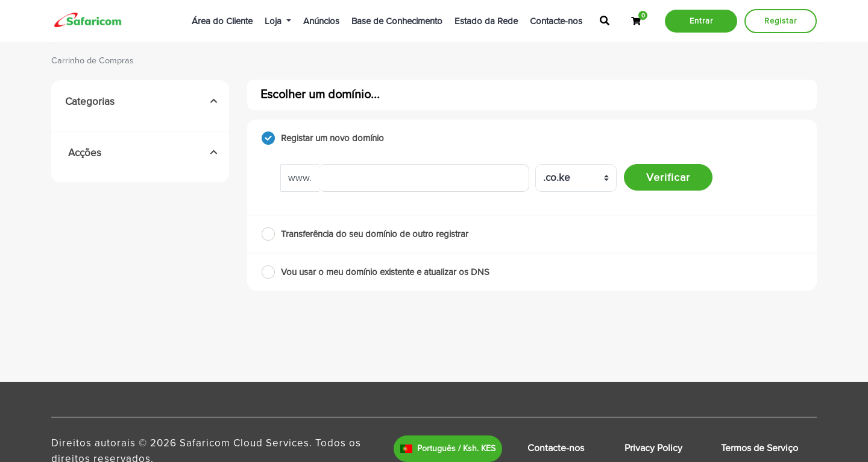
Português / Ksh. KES (448, 448)
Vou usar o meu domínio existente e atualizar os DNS (376, 272)
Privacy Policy (653, 448)
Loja (274, 21)
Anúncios (321, 21)
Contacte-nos (556, 21)
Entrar (701, 21)
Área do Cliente (222, 21)
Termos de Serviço (759, 448)
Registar (781, 21)
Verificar (668, 177)
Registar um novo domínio (323, 138)
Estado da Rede (486, 21)
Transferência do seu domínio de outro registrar (365, 234)
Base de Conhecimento (397, 21)
